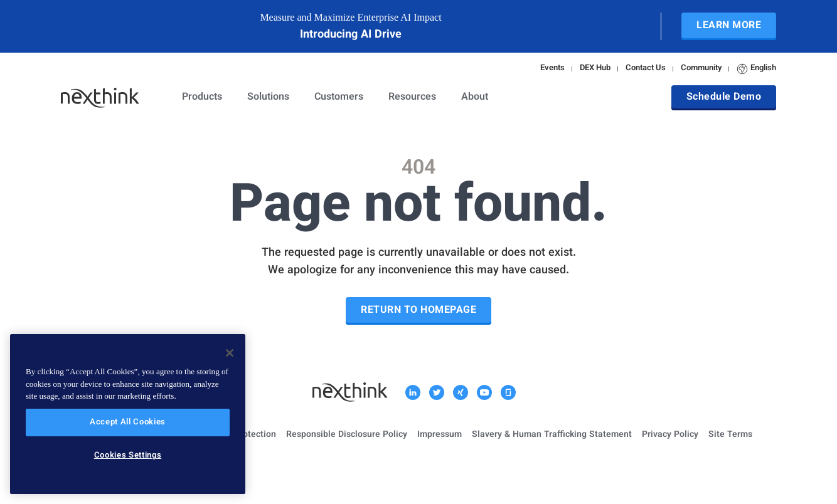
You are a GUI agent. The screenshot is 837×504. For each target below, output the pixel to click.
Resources (412, 98)
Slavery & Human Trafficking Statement (552, 435)
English (756, 69)
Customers (339, 98)
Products (202, 98)
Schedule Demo (724, 97)
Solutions (268, 98)
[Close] (230, 353)
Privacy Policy (670, 435)
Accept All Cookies (128, 423)
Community (701, 69)
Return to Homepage (418, 311)
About (475, 98)
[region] (128, 414)
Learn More (729, 26)
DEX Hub (595, 69)
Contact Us (646, 69)
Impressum (440, 435)
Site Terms (730, 435)
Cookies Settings (128, 456)
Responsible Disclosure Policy (347, 435)
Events (552, 69)
